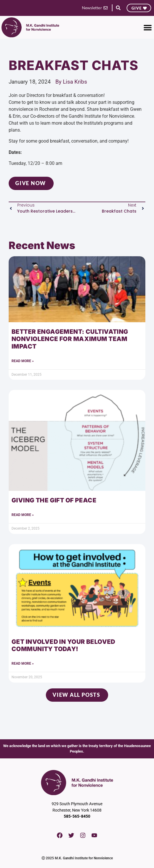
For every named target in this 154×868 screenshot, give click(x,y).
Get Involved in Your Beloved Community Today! (63, 645)
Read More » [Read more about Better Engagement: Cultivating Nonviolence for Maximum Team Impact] (23, 361)
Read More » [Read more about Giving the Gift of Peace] (23, 515)
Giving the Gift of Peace (54, 500)
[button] (118, 8)
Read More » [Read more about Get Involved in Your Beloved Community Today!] (23, 664)
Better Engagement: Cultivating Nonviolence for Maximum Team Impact (70, 339)
